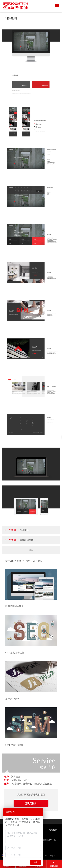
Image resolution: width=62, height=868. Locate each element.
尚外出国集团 (27, 540)
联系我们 (53, 830)
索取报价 (31, 803)
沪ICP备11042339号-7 (46, 856)
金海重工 (24, 530)
